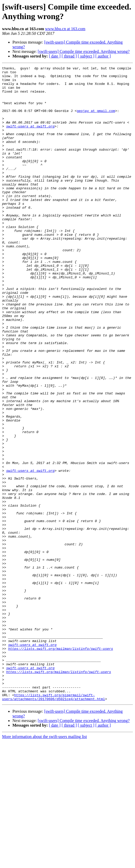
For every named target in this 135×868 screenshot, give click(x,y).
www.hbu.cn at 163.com (65, 29)
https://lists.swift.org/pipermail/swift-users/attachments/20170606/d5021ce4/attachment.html (54, 823)
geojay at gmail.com (96, 120)
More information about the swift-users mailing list (44, 863)
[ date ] (55, 56)
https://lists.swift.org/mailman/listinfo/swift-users (61, 765)
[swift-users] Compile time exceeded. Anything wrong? (84, 51)
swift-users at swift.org (30, 139)
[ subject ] (86, 56)
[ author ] (103, 56)
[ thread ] (69, 56)
